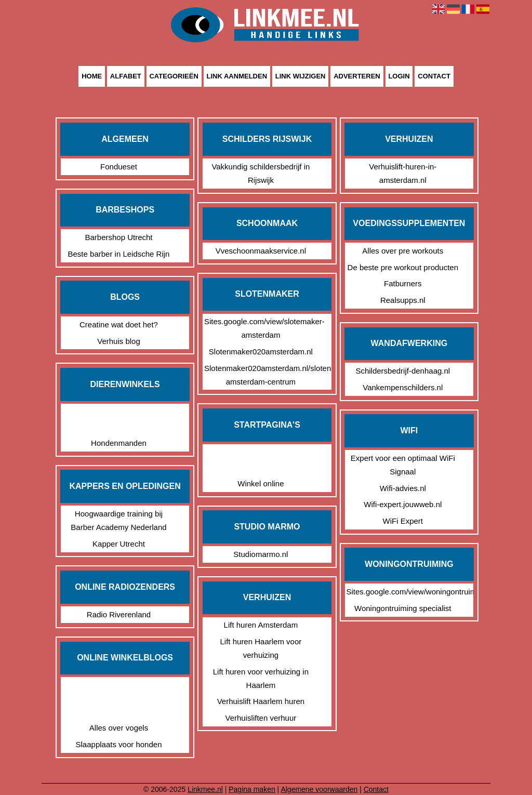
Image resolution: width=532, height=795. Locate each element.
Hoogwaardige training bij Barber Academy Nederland (118, 520)
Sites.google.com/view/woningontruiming (403, 592)
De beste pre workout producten (403, 267)
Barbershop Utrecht (118, 237)
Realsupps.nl (403, 300)
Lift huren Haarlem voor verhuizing (261, 648)
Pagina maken (252, 789)
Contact (434, 77)
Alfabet (126, 77)
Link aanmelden (237, 77)
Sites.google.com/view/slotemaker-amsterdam (261, 328)
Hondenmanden (119, 443)
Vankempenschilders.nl (403, 387)
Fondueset (119, 167)
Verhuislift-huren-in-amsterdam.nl (403, 173)
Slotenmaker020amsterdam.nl (261, 352)
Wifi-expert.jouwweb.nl (403, 504)
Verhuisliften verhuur (261, 718)
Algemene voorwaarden (319, 789)
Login (399, 77)
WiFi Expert (403, 521)
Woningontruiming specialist (403, 608)
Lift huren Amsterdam (261, 625)
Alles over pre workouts (403, 251)
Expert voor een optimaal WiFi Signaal (403, 465)
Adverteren (357, 77)
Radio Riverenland (119, 614)
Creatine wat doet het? (119, 324)
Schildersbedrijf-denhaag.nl (403, 371)
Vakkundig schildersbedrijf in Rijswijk (261, 173)
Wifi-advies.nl (403, 488)
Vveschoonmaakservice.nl (261, 251)
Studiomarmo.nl (261, 554)
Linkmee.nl (205, 789)
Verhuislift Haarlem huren (261, 701)
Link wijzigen (301, 77)
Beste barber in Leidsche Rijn (119, 254)
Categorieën (174, 77)
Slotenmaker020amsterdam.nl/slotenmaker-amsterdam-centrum (261, 375)
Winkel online (261, 483)
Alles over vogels (119, 728)
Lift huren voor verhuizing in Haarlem (261, 678)
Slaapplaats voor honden (119, 744)
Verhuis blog (119, 341)
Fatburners (403, 283)
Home (92, 77)
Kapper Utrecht (119, 544)
